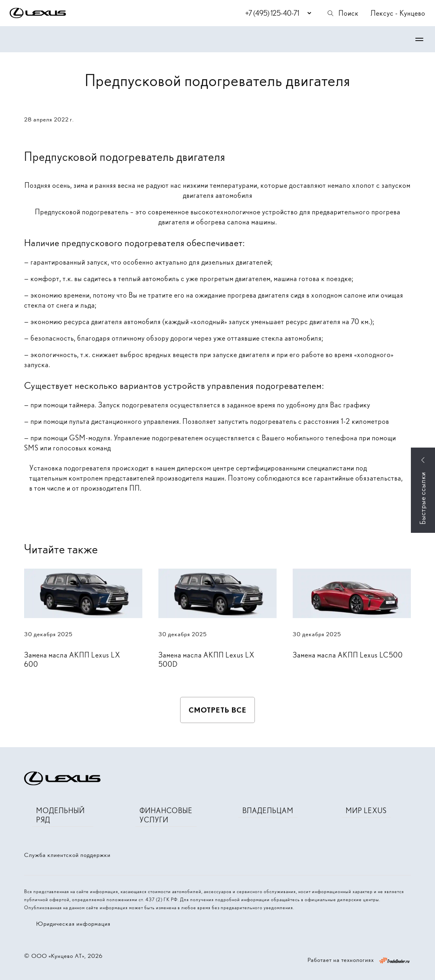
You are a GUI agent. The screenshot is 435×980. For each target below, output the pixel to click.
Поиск (343, 13)
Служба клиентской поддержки (67, 855)
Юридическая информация (73, 924)
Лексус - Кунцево (398, 13)
